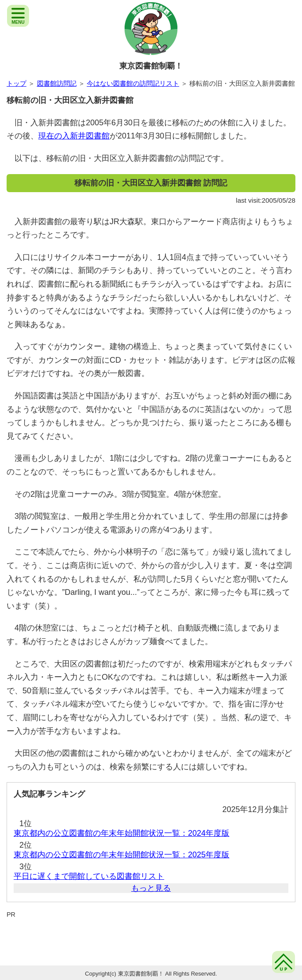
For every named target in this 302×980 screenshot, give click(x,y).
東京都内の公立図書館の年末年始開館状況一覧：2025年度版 (122, 855)
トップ (17, 83)
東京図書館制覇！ (151, 66)
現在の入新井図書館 (74, 136)
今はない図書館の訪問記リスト (133, 83)
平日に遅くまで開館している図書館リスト (89, 876)
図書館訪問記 (57, 83)
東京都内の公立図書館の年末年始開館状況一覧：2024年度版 (122, 833)
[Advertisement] (151, 937)
